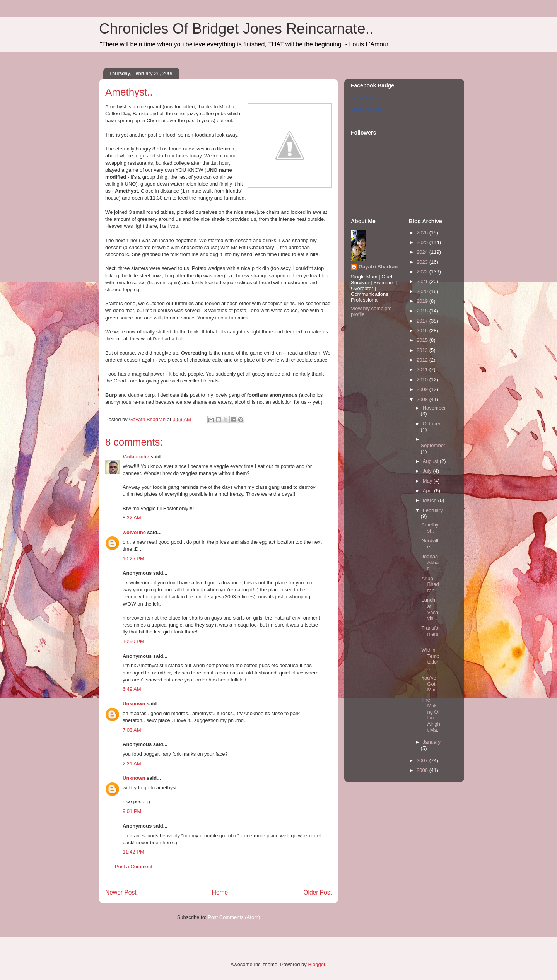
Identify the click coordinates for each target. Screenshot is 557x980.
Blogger (316, 964)
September (433, 445)
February (433, 510)
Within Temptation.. (430, 659)
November (434, 408)
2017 (423, 321)
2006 (423, 770)
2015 (423, 340)
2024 (423, 252)
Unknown (134, 704)
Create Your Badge (369, 109)
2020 (423, 291)
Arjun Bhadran (430, 584)
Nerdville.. (430, 544)
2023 (423, 262)
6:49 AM (132, 689)
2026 (423, 233)
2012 (423, 360)
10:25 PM (133, 559)
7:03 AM (132, 730)
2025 (423, 242)
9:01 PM (132, 811)
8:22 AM (132, 518)
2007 (423, 761)
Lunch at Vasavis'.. (430, 609)
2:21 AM (132, 764)
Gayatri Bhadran (366, 97)
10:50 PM (133, 641)
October (432, 424)
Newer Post (121, 892)
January (432, 742)
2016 (423, 330)
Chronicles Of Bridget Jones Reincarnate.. (236, 29)
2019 (423, 301)
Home (220, 892)
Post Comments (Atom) (234, 917)
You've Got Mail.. (430, 684)
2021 (423, 281)
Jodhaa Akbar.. (430, 562)
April (429, 491)
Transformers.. (431, 634)
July (428, 471)
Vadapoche (136, 457)
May (428, 481)
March (431, 500)
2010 (423, 380)
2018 (423, 311)
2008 (423, 399)
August (431, 461)
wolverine (134, 532)
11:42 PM (133, 852)
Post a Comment (134, 866)
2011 (423, 370)
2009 (423, 389)
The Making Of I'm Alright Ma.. (431, 715)
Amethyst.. (430, 528)
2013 (423, 350)
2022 (423, 272)
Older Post (318, 892)
